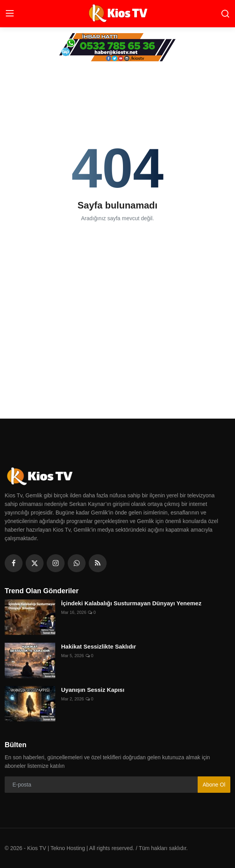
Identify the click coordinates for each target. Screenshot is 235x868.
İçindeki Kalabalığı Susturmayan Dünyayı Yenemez (131, 603)
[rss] (98, 563)
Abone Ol (214, 785)
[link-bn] (117, 47)
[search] (225, 14)
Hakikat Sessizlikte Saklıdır (99, 646)
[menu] (10, 14)
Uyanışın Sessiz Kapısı (93, 690)
